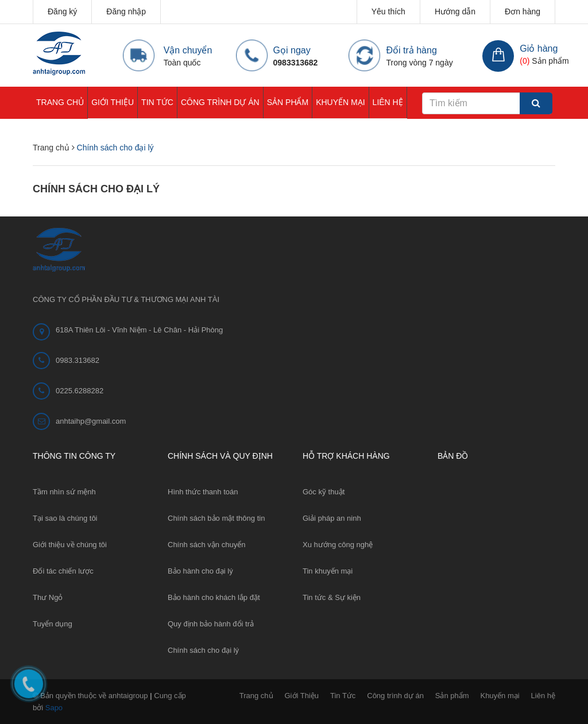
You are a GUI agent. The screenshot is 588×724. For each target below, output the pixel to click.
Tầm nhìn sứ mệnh (64, 492)
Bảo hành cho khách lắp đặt (214, 597)
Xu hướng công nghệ (338, 545)
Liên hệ (388, 102)
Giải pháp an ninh (332, 518)
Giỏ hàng (539, 49)
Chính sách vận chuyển (206, 545)
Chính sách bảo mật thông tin (216, 518)
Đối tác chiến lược (63, 571)
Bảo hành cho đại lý (200, 571)
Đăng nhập (126, 11)
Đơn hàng (523, 11)
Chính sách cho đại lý (96, 189)
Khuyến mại (340, 102)
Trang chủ (60, 102)
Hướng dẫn (455, 11)
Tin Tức (157, 102)
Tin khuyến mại (328, 571)
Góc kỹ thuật (324, 492)
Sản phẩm (288, 102)
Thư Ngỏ (48, 597)
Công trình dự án (220, 102)
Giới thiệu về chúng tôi (70, 545)
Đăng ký (62, 11)
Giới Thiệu (113, 102)
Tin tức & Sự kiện (332, 597)
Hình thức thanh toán (203, 492)
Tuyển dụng (53, 624)
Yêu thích (388, 11)
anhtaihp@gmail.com (91, 421)
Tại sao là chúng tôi (65, 518)
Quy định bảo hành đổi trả (211, 624)
